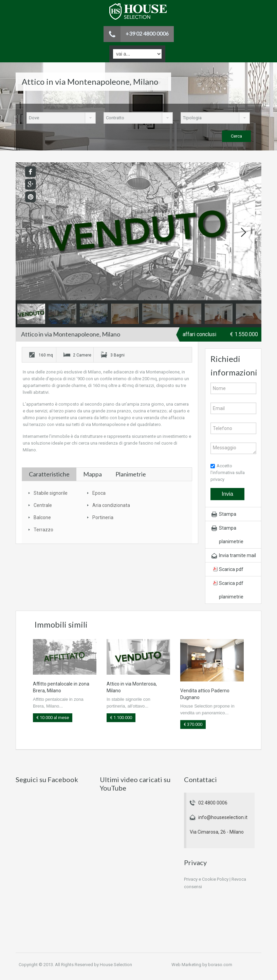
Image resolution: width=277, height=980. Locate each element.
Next (243, 232)
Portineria (103, 517)
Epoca (99, 493)
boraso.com (220, 965)
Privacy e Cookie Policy (206, 879)
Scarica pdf (231, 569)
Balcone (42, 517)
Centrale (43, 505)
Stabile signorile (51, 493)
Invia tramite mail (237, 555)
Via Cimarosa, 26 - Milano (217, 832)
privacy (217, 479)
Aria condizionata (111, 505)
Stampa (228, 514)
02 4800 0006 (213, 803)
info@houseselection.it (223, 817)
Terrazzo (43, 530)
